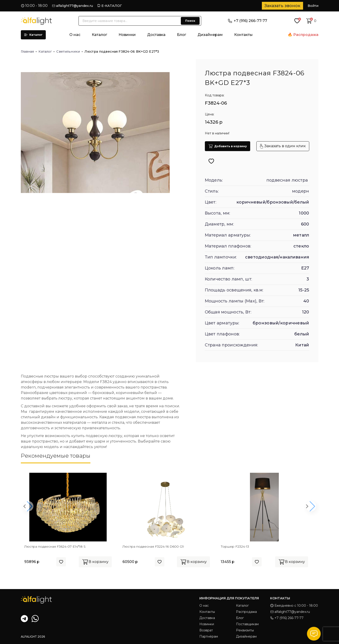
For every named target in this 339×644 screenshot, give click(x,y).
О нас (75, 35)
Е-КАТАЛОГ (112, 6)
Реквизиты (245, 630)
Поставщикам (247, 624)
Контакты (243, 35)
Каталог (33, 35)
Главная (29, 52)
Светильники (69, 52)
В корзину (95, 562)
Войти (313, 6)
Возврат (206, 630)
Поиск (190, 21)
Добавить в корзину (228, 146)
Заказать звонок (282, 6)
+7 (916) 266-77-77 (248, 21)
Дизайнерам (210, 35)
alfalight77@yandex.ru (75, 6)
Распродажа (306, 35)
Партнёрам (209, 636)
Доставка (156, 35)
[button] (28, 506)
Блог (182, 35)
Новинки (127, 35)
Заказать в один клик (283, 146)
